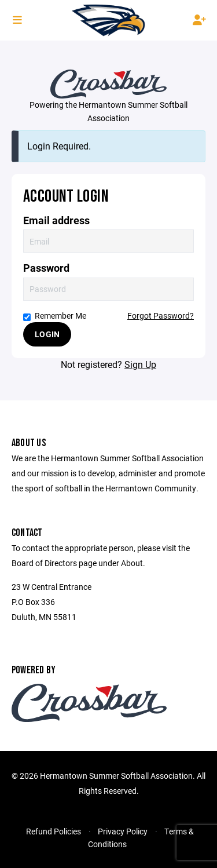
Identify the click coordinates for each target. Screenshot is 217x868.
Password (46, 268)
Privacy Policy (123, 831)
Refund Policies (54, 831)
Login (47, 334)
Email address (56, 220)
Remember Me (55, 316)
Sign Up (140, 364)
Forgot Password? (161, 316)
